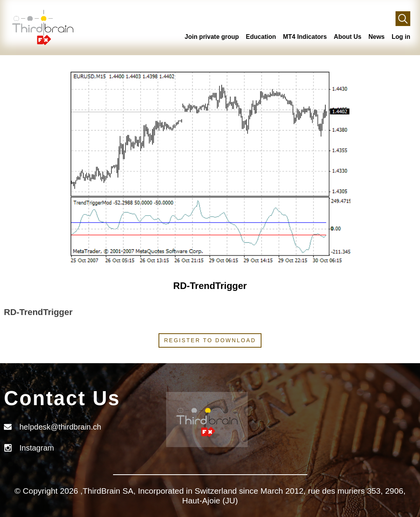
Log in (401, 37)
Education (261, 37)
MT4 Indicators (305, 37)
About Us (348, 37)
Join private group (212, 37)
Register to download (210, 340)
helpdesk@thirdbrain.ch (60, 427)
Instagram (37, 448)
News (376, 37)
